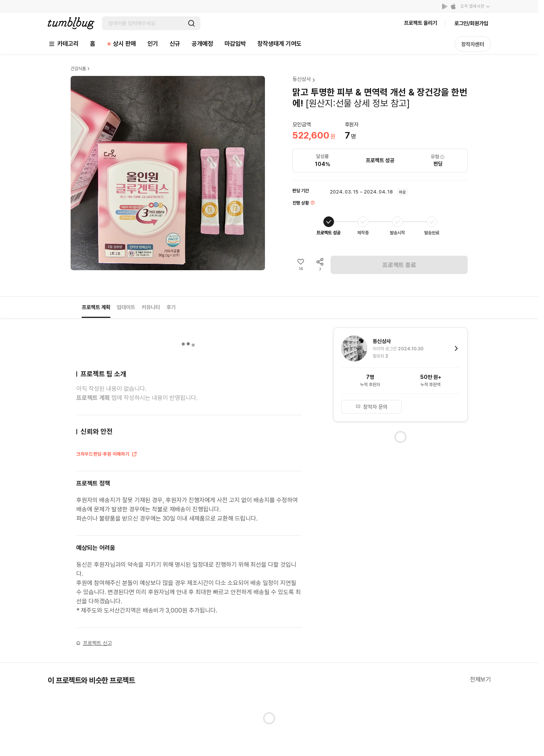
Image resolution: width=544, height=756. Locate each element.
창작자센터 (473, 44)
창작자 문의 (371, 407)
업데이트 (126, 307)
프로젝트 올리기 (421, 23)
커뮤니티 (151, 307)
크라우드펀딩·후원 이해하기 (107, 455)
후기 (171, 307)
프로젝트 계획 (96, 307)
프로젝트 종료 (399, 265)
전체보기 (480, 679)
